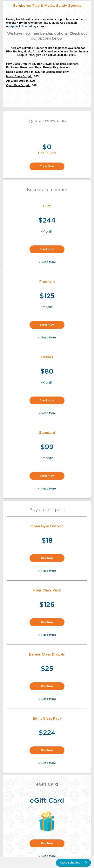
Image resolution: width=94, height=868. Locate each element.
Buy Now (47, 558)
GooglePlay (29, 26)
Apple (14, 26)
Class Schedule (74, 863)
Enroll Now (47, 249)
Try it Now (47, 166)
